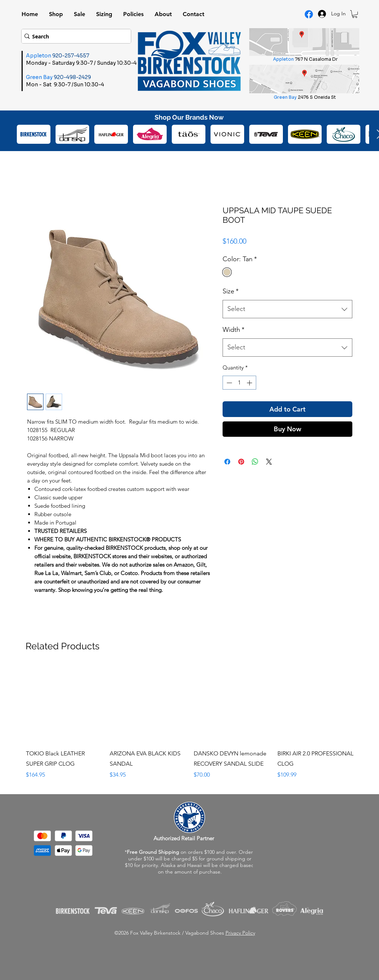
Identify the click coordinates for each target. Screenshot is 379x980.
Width (234, 330)
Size (231, 291)
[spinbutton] (239, 383)
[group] (190, 723)
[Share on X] (269, 462)
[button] (355, 14)
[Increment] (250, 383)
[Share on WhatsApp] (255, 462)
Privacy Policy (240, 933)
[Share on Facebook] (227, 462)
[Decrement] (229, 383)
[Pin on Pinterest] (241, 462)
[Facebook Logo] (309, 14)
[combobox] (287, 309)
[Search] (74, 36)
